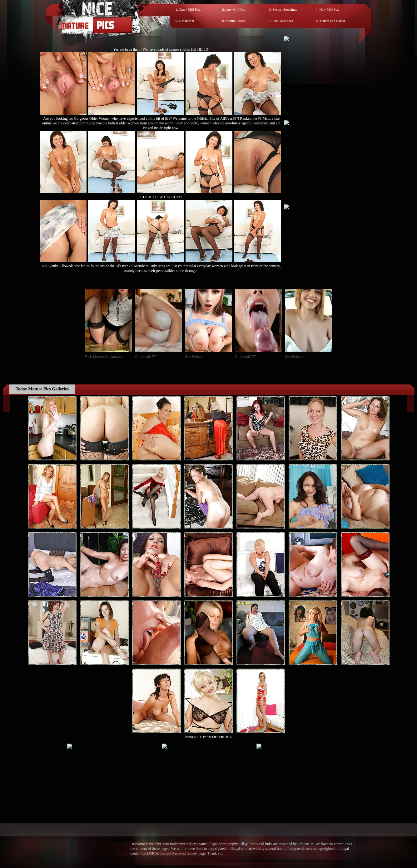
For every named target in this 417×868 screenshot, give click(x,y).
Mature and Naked (332, 21)
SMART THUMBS (219, 737)
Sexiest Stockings (285, 9)
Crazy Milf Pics (190, 9)
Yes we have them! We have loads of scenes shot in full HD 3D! (161, 49)
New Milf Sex (329, 9)
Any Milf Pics (236, 9)
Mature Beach (236, 21)
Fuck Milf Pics (283, 21)
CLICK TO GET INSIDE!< (161, 197)
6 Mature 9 (186, 21)
